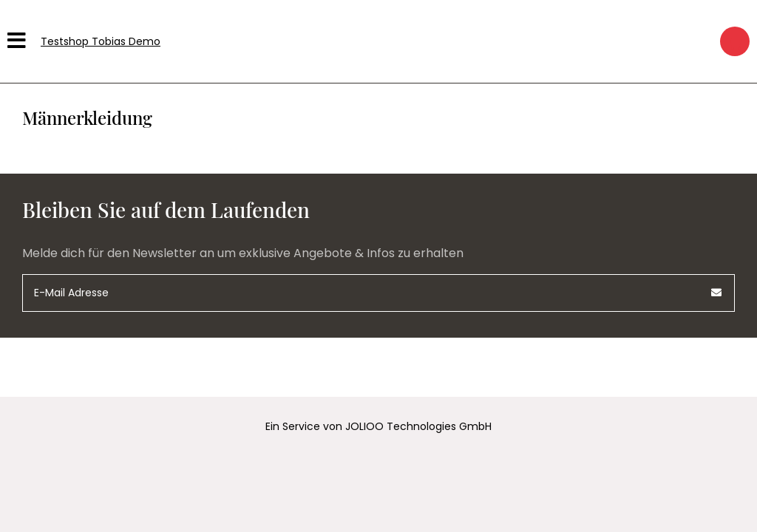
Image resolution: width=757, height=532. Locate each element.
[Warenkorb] (735, 41)
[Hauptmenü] (18, 41)
